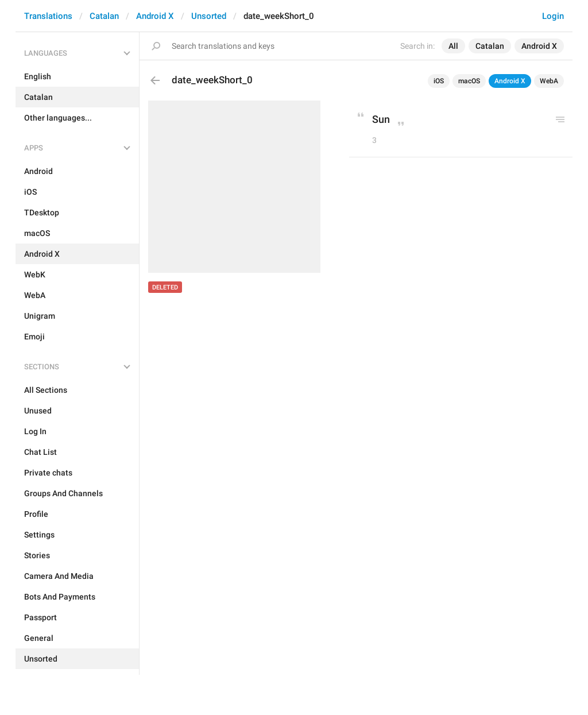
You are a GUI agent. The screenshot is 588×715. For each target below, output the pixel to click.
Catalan (104, 16)
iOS (439, 81)
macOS (469, 81)
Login (553, 16)
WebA (549, 81)
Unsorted (209, 16)
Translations (48, 16)
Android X (155, 16)
